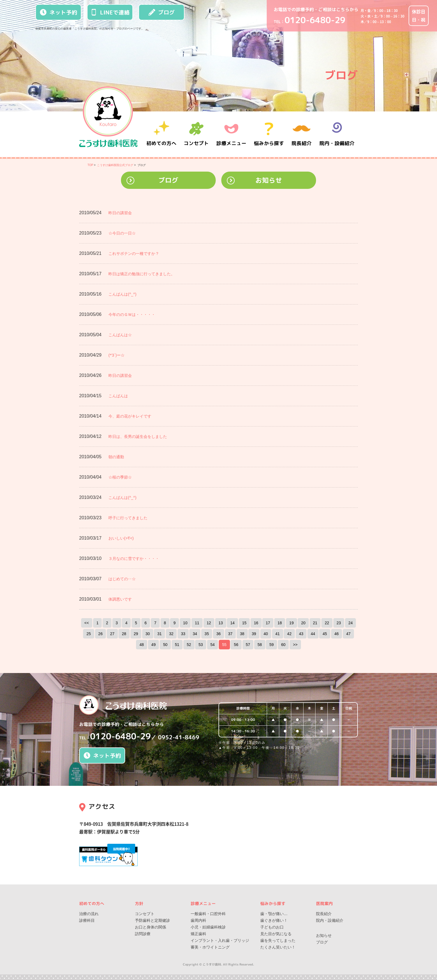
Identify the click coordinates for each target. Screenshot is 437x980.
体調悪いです (120, 599)
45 (325, 634)
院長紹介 (302, 134)
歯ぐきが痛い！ (274, 920)
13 (221, 623)
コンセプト (145, 914)
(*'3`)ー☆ (116, 355)
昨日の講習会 (120, 213)
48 (142, 645)
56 (236, 645)
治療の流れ (89, 914)
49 (154, 645)
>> (295, 645)
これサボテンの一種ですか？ (134, 253)
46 (337, 634)
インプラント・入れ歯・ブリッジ (220, 940)
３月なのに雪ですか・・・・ (134, 559)
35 (207, 634)
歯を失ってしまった (278, 940)
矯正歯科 (198, 934)
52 (189, 645)
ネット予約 (59, 12)
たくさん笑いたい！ (278, 947)
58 (260, 645)
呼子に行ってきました (128, 518)
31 (159, 634)
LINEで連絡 (110, 12)
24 (351, 623)
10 (185, 623)
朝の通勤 (116, 457)
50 (165, 645)
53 (201, 645)
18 (280, 623)
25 (89, 634)
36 (219, 634)
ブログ (162, 12)
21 (315, 623)
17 (268, 623)
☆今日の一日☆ (122, 233)
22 (327, 623)
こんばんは (118, 396)
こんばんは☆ (120, 335)
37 (230, 634)
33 (183, 634)
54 (213, 645)
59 (271, 645)
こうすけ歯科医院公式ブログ (115, 165)
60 (283, 645)
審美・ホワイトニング (210, 947)
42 (289, 634)
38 (242, 634)
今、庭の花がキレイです (130, 416)
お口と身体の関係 (150, 927)
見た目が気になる (276, 934)
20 (303, 623)
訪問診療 (143, 934)
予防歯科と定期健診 (152, 920)
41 (278, 634)
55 (224, 645)
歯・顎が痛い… (274, 914)
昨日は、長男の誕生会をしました (138, 437)
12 (209, 623)
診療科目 (87, 920)
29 (136, 634)
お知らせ (269, 180)
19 (292, 623)
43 (301, 634)
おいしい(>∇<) (121, 538)
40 (266, 634)
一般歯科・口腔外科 (208, 914)
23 (339, 623)
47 (348, 634)
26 (101, 634)
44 (313, 634)
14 (232, 623)
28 (124, 634)
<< (87, 623)
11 (197, 623)
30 (148, 634)
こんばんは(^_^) (122, 294)
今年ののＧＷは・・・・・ (132, 315)
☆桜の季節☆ (120, 477)
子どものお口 (272, 927)
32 (171, 634)
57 (248, 645)
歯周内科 (198, 920)
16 (256, 623)
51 (177, 645)
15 (244, 623)
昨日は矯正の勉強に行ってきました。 (142, 274)
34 (195, 634)
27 (112, 634)
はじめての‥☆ (122, 579)
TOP (90, 165)
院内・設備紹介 (337, 134)
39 (254, 634)
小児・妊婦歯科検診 (208, 927)
